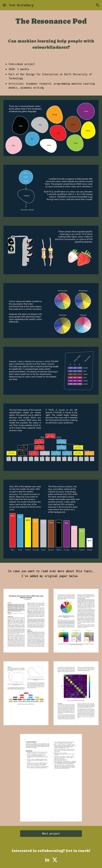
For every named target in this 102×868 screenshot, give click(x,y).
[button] (4, 5)
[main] (51, 21)
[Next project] (51, 833)
